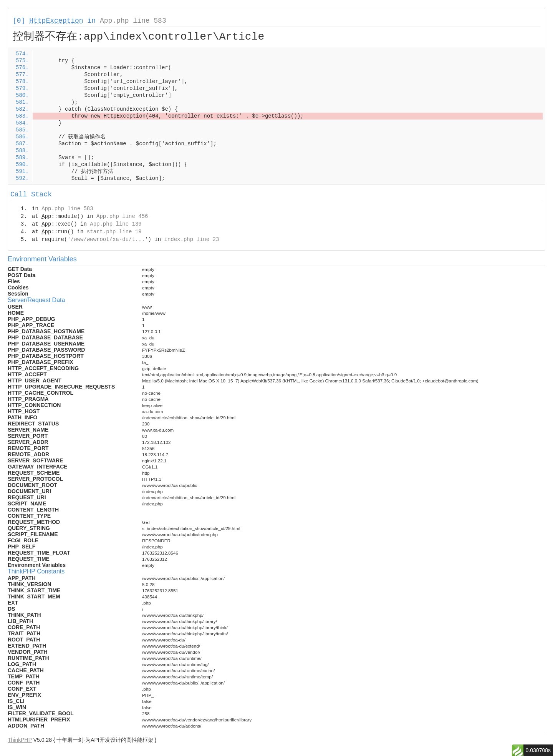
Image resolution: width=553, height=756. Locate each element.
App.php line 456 (122, 216)
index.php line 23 (191, 239)
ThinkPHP (20, 740)
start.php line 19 (114, 232)
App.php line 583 (133, 21)
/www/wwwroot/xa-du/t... (108, 239)
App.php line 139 (116, 224)
